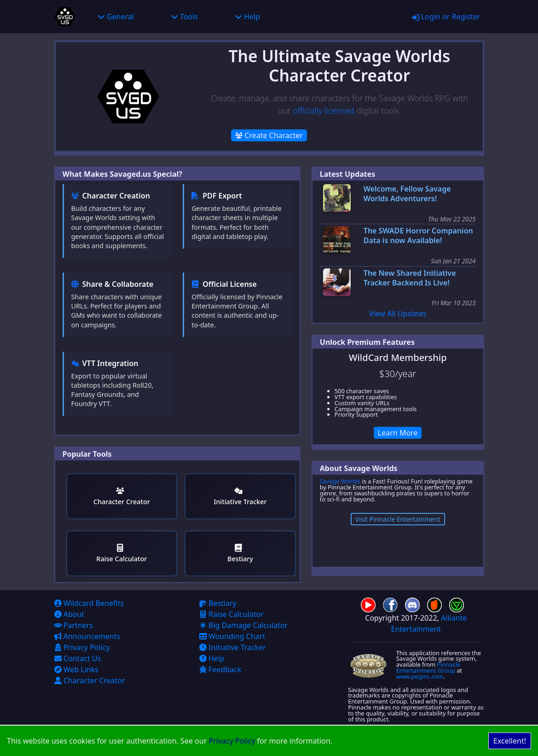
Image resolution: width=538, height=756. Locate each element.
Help (247, 17)
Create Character (269, 135)
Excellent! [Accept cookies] (510, 741)
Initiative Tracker (240, 497)
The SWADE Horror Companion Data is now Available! (418, 236)
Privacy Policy (232, 741)
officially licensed (323, 110)
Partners (74, 625)
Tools (184, 17)
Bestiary (240, 554)
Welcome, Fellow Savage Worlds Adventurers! (407, 194)
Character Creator (122, 497)
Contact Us (78, 658)
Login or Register (446, 17)
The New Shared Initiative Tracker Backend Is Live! (410, 278)
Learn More (398, 433)
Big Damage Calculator (243, 625)
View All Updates (398, 314)
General (116, 17)
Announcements (87, 636)
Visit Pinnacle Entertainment (398, 519)
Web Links (76, 669)
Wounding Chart (232, 636)
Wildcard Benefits (89, 603)
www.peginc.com (420, 676)
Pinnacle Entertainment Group (428, 667)
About (69, 614)
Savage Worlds (340, 481)
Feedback (220, 669)
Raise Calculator (121, 554)
